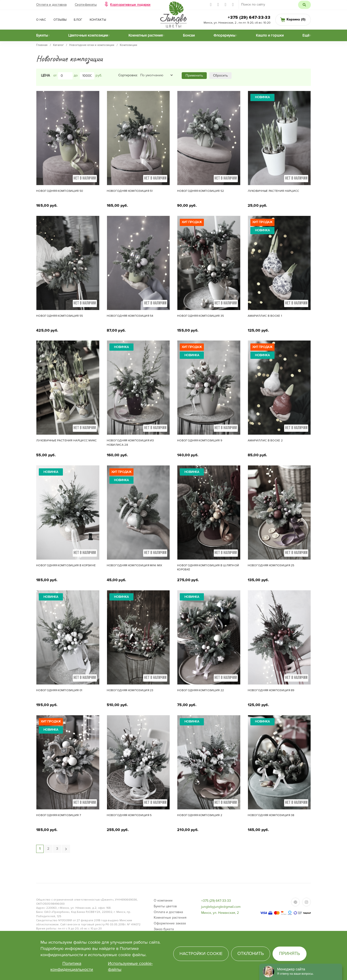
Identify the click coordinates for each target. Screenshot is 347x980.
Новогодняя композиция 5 (129, 815)
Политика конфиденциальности (72, 967)
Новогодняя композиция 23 (130, 690)
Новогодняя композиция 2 (200, 815)
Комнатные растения (146, 35)
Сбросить (220, 75)
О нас (41, 20)
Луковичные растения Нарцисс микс (67, 441)
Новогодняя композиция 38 (271, 815)
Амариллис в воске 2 (265, 441)
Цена (45, 75)
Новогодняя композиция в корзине (66, 565)
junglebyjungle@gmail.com (221, 907)
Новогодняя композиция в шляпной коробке (208, 567)
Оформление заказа (170, 923)
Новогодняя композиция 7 (59, 815)
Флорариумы (224, 35)
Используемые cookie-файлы (130, 967)
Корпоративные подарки (130, 5)
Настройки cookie (201, 954)
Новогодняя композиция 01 (59, 690)
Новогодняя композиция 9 (200, 441)
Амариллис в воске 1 (265, 316)
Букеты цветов (165, 906)
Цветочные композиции (88, 35)
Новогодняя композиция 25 (271, 565)
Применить (194, 75)
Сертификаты (86, 5)
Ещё (306, 35)
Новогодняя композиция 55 (60, 316)
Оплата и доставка (51, 5)
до (76, 75)
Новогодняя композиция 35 (200, 316)
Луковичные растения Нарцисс (274, 191)
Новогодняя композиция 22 (200, 690)
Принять (290, 954)
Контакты (98, 20)
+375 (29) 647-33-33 (249, 17)
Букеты (42, 35)
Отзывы (60, 20)
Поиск (304, 5)
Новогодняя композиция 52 (200, 191)
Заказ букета (164, 929)
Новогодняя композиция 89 (271, 690)
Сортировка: (128, 75)
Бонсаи (189, 35)
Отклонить (251, 954)
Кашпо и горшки (270, 35)
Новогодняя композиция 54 (130, 316)
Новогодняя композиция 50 (60, 191)
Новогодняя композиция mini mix (135, 565)
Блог (78, 20)
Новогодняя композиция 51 (130, 191)
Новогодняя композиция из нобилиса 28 (130, 443)
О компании (163, 900)
